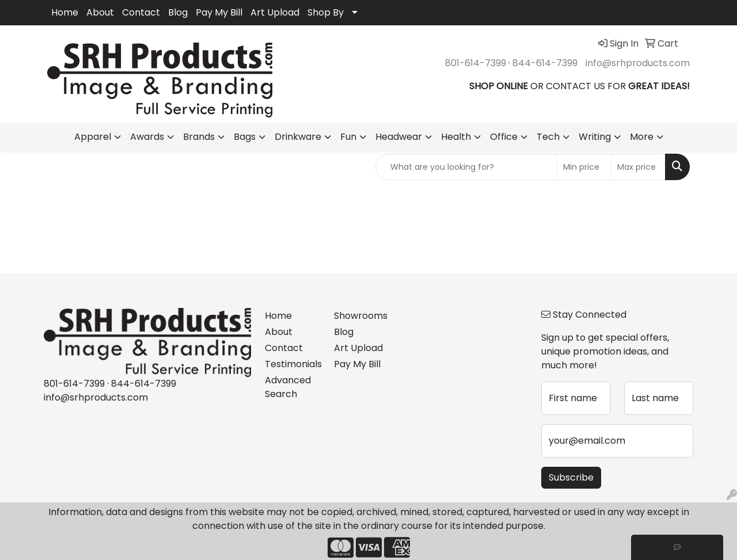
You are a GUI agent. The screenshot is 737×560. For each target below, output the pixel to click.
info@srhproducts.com (638, 63)
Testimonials (292, 364)
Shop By (326, 12)
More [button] (642, 137)
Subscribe (571, 477)
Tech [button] (548, 137)
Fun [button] (348, 137)
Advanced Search (288, 387)
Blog (178, 12)
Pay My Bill (219, 12)
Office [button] (504, 137)
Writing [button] (595, 137)
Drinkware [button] (298, 137)
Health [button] (456, 137)
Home (65, 12)
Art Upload (275, 12)
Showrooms (361, 316)
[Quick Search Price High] (638, 167)
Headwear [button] (399, 137)
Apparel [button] (93, 137)
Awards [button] (147, 137)
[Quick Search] (466, 167)
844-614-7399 (545, 63)
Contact (141, 12)
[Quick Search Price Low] (584, 167)
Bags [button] (245, 137)
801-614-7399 (476, 63)
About (100, 12)
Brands (199, 137)
